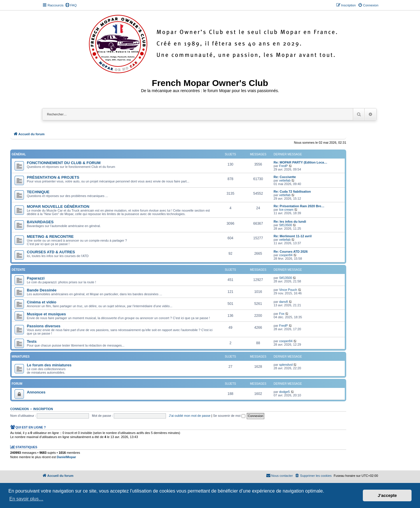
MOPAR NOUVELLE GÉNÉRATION (58, 206)
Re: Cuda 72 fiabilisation (292, 191)
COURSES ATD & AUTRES (51, 252)
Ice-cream (286, 210)
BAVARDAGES (40, 222)
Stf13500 (286, 225)
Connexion (20, 409)
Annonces (36, 392)
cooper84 (286, 255)
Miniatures (21, 357)
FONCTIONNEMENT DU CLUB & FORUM (64, 163)
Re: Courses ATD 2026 (291, 252)
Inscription (43, 409)
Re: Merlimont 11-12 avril (293, 236)
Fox (282, 314)
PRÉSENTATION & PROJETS (53, 177)
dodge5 (285, 392)
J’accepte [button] (387, 495)
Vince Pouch (288, 290)
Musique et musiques (46, 314)
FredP (283, 166)
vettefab (285, 180)
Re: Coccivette (285, 177)
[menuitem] (71, 5)
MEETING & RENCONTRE (50, 237)
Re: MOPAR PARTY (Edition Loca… (300, 162)
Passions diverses (44, 326)
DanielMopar (66, 457)
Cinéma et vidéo (42, 302)
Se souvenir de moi (229, 416)
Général (19, 154)
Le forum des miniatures (49, 365)
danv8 (283, 302)
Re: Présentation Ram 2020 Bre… (299, 206)
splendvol (286, 365)
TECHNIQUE (38, 192)
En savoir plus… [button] (26, 499)
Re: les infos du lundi (290, 222)
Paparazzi (36, 278)
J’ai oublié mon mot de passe (190, 416)
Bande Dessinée (42, 290)
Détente (19, 270)
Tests (32, 341)
